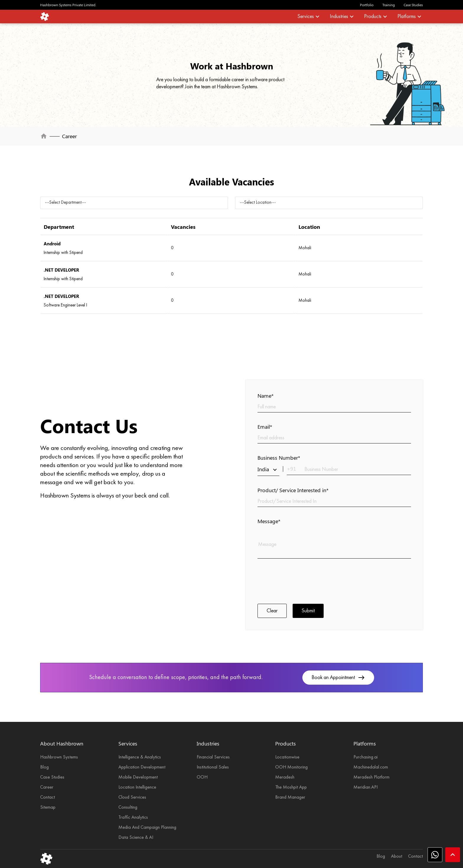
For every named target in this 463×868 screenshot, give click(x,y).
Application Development (142, 767)
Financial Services (213, 757)
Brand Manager (290, 797)
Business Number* (279, 458)
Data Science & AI (136, 838)
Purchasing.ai (366, 757)
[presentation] (302, 580)
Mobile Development (138, 777)
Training (389, 5)
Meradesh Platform (371, 777)
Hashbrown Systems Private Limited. (68, 5)
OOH (202, 777)
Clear (272, 611)
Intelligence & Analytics (140, 757)
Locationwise (287, 757)
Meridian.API (366, 787)
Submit (308, 611)
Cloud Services (132, 797)
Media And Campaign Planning (147, 828)
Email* (265, 427)
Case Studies (413, 5)
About (397, 856)
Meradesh (285, 777)
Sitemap (48, 807)
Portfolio (367, 5)
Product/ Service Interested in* (293, 490)
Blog (44, 767)
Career (47, 787)
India (268, 470)
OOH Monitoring (291, 767)
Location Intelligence (137, 787)
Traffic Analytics (133, 818)
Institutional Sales (213, 767)
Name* (266, 396)
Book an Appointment (338, 678)
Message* (269, 521)
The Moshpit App (291, 787)
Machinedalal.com (371, 767)
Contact (48, 797)
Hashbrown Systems (59, 757)
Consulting (128, 807)
